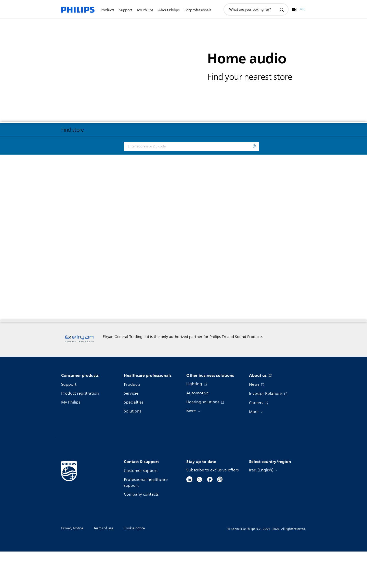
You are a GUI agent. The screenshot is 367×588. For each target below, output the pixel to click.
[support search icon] (282, 10)
